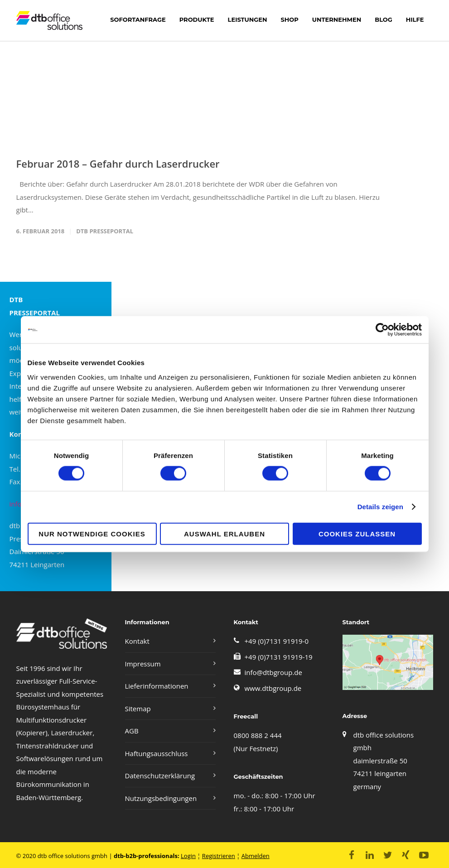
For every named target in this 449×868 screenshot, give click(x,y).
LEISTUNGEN (248, 19)
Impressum (143, 664)
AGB (132, 731)
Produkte (197, 19)
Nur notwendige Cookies (92, 533)
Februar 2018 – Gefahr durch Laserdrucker (118, 164)
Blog (384, 19)
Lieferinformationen (157, 686)
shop (289, 19)
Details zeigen (380, 507)
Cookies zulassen (357, 533)
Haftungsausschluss (157, 753)
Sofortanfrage (138, 19)
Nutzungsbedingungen (161, 798)
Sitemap (138, 709)
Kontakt (137, 641)
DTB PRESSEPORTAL (105, 231)
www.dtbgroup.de (273, 688)
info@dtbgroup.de (273, 672)
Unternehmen (337, 19)
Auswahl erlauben (224, 533)
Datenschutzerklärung (160, 776)
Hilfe (415, 19)
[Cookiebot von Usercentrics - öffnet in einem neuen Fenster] (382, 330)
